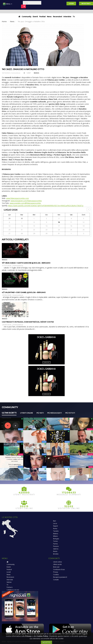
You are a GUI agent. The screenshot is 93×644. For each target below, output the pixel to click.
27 (9, 233)
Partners (10, 587)
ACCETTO (46, 642)
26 (84, 230)
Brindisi (56, 554)
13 (9, 226)
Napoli (55, 526)
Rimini (55, 551)
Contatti (56, 580)
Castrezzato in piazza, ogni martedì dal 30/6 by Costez (28, 322)
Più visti (40, 413)
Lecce (55, 523)
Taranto (56, 531)
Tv (74, 17)
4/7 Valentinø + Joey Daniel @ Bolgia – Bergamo (24, 292)
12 (84, 222)
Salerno (56, 549)
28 (22, 233)
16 (46, 226)
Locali (9, 572)
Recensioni (57, 17)
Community (26, 17)
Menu (8, 5)
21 (22, 230)
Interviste (67, 17)
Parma (55, 544)
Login (71, 4)
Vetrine (9, 582)
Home (4, 21)
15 (34, 226)
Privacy (56, 572)
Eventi (35, 17)
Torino (55, 541)
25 (71, 230)
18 (71, 226)
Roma (55, 529)
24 (59, 230)
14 (22, 226)
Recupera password (60, 577)
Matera (56, 534)
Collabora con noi (13, 590)
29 (9, 218)
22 (34, 230)
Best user (56, 567)
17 (59, 226)
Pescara (56, 546)
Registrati (86, 4)
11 (71, 222)
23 (46, 230)
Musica (37, 73)
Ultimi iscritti (9, 413)
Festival (42, 17)
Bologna (56, 539)
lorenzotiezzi (16, 73)
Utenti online (26, 413)
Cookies (56, 575)
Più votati (70, 413)
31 (59, 233)
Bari (55, 521)
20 (9, 230)
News (49, 17)
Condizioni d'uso (59, 569)
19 (84, 226)
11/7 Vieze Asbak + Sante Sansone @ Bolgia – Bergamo (26, 263)
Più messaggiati (54, 413)
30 (22, 218)
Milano (55, 536)
